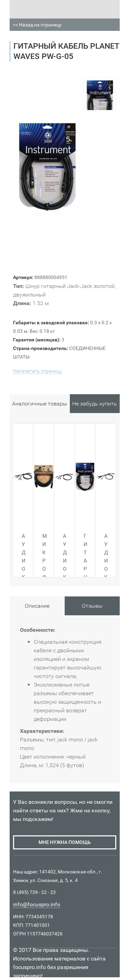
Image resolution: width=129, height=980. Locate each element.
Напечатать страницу (37, 371)
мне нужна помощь (65, 842)
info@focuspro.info (37, 904)
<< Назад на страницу (37, 25)
